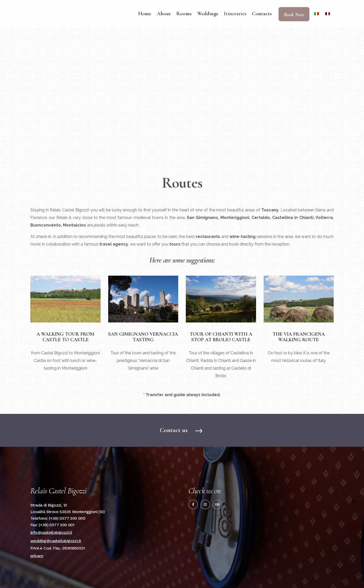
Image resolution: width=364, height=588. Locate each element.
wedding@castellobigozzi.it (56, 541)
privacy (37, 556)
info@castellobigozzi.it (51, 532)
